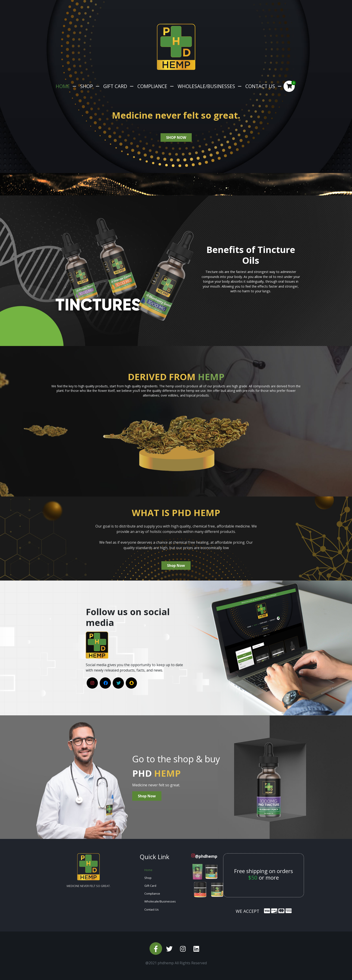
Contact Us (260, 86)
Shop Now (176, 565)
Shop (87, 86)
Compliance (152, 86)
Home (63, 86)
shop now (176, 137)
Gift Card (115, 86)
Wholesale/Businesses (206, 86)
